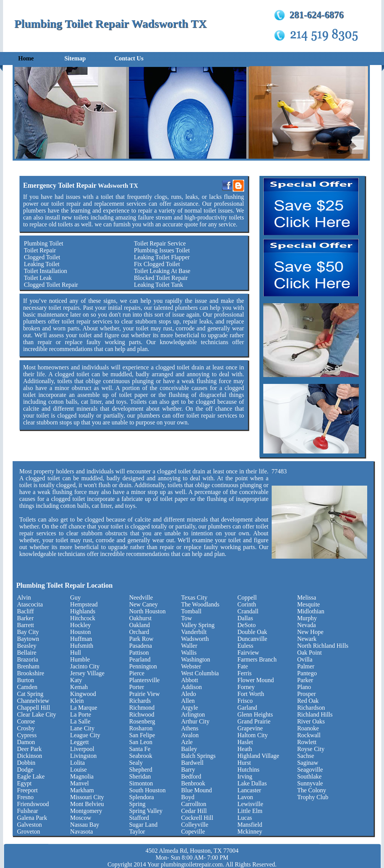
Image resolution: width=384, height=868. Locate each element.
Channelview (33, 701)
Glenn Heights (255, 714)
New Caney (143, 604)
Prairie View (144, 694)
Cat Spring (30, 694)
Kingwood (83, 694)
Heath (245, 749)
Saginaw (308, 763)
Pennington (143, 666)
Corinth (247, 604)
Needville (141, 597)
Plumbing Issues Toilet (162, 250)
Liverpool (82, 749)
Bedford (191, 776)
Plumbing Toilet (44, 243)
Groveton (29, 831)
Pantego (307, 673)
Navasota (82, 831)
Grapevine (250, 728)
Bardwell (192, 763)
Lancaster (249, 790)
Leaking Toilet (42, 264)
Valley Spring (198, 625)
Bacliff (26, 611)
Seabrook (141, 756)
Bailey (189, 749)
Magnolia (82, 776)
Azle (187, 742)
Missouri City (87, 797)
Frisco (245, 701)
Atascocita (30, 604)
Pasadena (141, 646)
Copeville (193, 831)
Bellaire (27, 653)
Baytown (28, 639)
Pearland (140, 659)
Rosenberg (142, 721)
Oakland (139, 625)
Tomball (191, 611)
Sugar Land (143, 825)
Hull (76, 653)
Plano (304, 687)
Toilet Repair (40, 250)
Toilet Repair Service (160, 243)
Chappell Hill (34, 708)
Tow (186, 618)
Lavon (245, 797)
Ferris (244, 673)
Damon (26, 742)
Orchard (139, 632)
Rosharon (141, 728)
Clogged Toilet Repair (51, 285)
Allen (188, 701)
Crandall (248, 611)
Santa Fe (140, 749)
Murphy (307, 618)
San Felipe (142, 735)
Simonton (141, 783)
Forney (246, 687)
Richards (140, 701)
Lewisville (250, 804)
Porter (137, 687)
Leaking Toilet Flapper (162, 257)
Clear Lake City (37, 714)
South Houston (147, 790)
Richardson (311, 708)
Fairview (248, 653)
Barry (188, 770)
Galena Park (32, 818)
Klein (77, 701)
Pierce (137, 673)
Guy (76, 597)
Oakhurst (140, 618)
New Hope (310, 632)
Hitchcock (83, 618)
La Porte (81, 714)
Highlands (83, 611)
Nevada (307, 625)
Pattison (139, 653)
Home (26, 58)
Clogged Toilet (42, 257)
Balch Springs (198, 756)
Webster (191, 666)
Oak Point (309, 653)
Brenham (28, 666)
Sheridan (140, 776)
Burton (26, 680)
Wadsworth (195, 639)
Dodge (25, 770)
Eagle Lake (31, 776)
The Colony (312, 790)
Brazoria (28, 659)
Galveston (30, 825)
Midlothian (311, 611)
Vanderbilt (194, 632)
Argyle (190, 708)
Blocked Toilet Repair (161, 278)
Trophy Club (313, 797)
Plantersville (144, 680)
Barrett (26, 625)
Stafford (139, 818)
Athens (190, 728)
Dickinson (30, 756)
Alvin (24, 597)
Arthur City (195, 721)
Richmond (142, 708)
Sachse (306, 756)
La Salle (80, 721)
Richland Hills (315, 714)
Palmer (306, 666)
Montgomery (86, 811)
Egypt (24, 783)
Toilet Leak (38, 278)
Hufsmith (82, 646)
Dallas (245, 618)
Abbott (190, 680)
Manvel (80, 783)
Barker (26, 618)
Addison (191, 687)
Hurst (244, 763)
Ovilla (305, 659)
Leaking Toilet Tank (158, 285)
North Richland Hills (323, 646)
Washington (196, 659)
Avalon (190, 735)
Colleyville (195, 825)
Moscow (81, 818)
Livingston (83, 756)
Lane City (83, 728)
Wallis (189, 653)
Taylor (137, 831)
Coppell (247, 597)
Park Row (141, 639)
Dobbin (26, 763)
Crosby (26, 728)
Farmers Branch (257, 659)
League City (85, 735)
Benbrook (193, 783)
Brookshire (31, 673)
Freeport (28, 790)
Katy (76, 680)
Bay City (28, 632)
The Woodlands (200, 604)
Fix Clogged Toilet (157, 264)
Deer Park (29, 749)
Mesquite (309, 604)
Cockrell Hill (197, 818)
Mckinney (250, 831)
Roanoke (308, 728)
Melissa (307, 597)
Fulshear (28, 811)
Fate (243, 666)
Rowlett (307, 742)
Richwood (142, 714)
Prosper (307, 694)
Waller (189, 646)
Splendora (142, 797)
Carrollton (194, 804)
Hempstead (84, 604)
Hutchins (248, 770)
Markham (82, 790)
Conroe (26, 721)
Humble (80, 659)
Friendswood (33, 804)
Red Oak (308, 701)
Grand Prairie (254, 721)
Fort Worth (251, 694)
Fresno (26, 797)
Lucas (245, 818)
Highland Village (258, 756)
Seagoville (310, 770)
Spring (137, 804)
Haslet (245, 742)
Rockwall (309, 735)
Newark (307, 639)
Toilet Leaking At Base (162, 271)
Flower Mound (256, 680)
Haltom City (253, 735)
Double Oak (252, 632)
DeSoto (246, 625)
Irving (245, 776)
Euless (245, 646)
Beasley (27, 646)
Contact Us (129, 58)
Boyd (188, 797)
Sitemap (75, 58)
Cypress (27, 735)
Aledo (189, 694)
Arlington (193, 714)
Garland (247, 708)
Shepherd (141, 770)
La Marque (84, 708)
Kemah (79, 687)
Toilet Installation (46, 271)
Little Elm (250, 811)
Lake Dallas (252, 783)
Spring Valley (146, 811)
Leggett (80, 742)
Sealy (136, 763)
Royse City (311, 749)
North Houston (147, 611)
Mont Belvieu (87, 804)
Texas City (194, 597)
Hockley (81, 625)
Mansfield (250, 825)
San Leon (141, 742)
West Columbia (200, 673)
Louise (79, 770)
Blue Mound (196, 790)
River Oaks (311, 721)
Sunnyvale (310, 783)
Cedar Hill (194, 811)
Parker (305, 680)
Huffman (81, 639)
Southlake (309, 776)
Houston (81, 632)
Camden (27, 687)
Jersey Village (87, 673)
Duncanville (252, 639)
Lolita (78, 763)
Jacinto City (85, 666)
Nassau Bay (85, 825)
